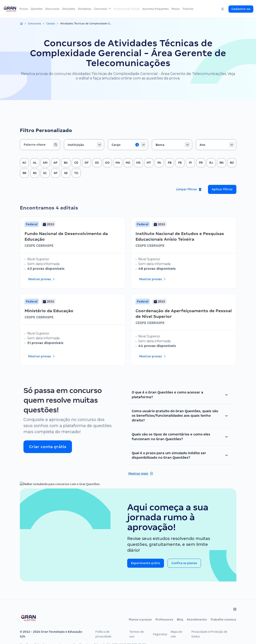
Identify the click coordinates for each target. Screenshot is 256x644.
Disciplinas (89, 9)
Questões (38, 9)
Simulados (72, 9)
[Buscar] (55, 136)
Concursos (106, 9)
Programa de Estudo (129, 9)
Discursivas (55, 9)
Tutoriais (193, 9)
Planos (179, 9)
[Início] (21, 24)
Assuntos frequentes (158, 9)
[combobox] (84, 136)
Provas (24, 9)
